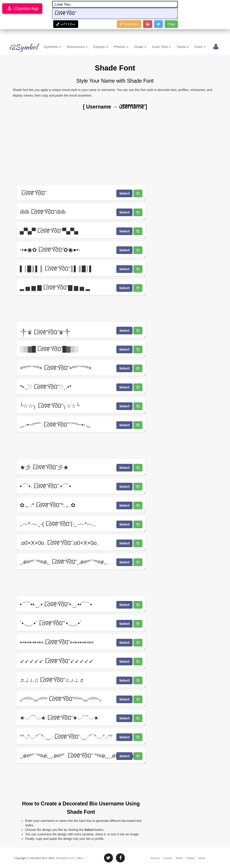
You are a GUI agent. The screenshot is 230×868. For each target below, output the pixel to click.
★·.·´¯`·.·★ (81, 717)
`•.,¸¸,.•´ (81, 623)
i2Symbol (18, 47)
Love (115, 4)
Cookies (168, 858)
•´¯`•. (81, 486)
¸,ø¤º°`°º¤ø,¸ (81, 561)
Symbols (46, 47)
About (202, 858)
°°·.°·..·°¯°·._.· (81, 736)
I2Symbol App (22, 8)
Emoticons (71, 47)
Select (124, 193)
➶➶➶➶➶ (81, 661)
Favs (194, 47)
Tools (176, 47)
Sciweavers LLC (65, 858)
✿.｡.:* (81, 505)
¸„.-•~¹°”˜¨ (81, 424)
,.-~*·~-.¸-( (81, 524)
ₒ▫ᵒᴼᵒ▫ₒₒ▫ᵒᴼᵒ (81, 698)
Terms (179, 858)
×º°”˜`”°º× (81, 367)
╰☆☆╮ (81, 405)
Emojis (94, 47)
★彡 (81, 467)
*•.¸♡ (81, 386)
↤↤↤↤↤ (81, 642)
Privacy (155, 858)
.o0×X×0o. (81, 542)
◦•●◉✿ (81, 249)
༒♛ (81, 330)
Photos (115, 47)
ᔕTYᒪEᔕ (66, 24)
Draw (134, 47)
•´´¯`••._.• (81, 604)
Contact (190, 858)
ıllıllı (81, 211)
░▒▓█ (81, 349)
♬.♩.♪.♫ (81, 680)
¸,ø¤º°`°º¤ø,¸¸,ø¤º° (81, 755)
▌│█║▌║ (81, 268)
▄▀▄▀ (81, 230)
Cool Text (155, 47)
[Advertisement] (115, 147)
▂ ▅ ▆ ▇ (81, 287)
